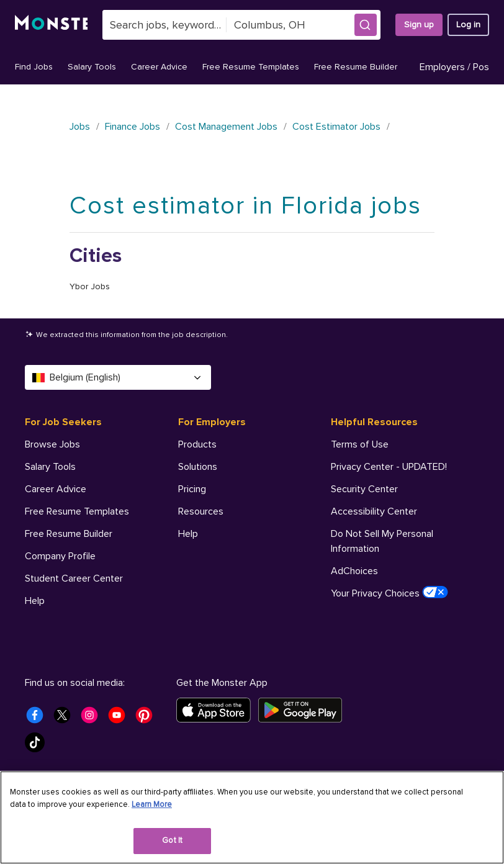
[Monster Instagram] (93, 719)
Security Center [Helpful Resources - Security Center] (364, 489)
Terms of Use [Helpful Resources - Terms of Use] (360, 444)
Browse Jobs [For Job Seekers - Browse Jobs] (52, 444)
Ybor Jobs (90, 286)
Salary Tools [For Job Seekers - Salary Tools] (50, 467)
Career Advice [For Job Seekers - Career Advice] (56, 489)
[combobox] (164, 25)
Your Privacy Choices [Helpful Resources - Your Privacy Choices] (389, 593)
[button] (366, 25)
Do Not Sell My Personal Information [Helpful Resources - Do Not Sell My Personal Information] (382, 541)
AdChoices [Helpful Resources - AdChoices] (354, 571)
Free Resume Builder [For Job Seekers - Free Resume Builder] (69, 534)
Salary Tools (92, 67)
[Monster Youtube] (120, 719)
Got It (172, 840)
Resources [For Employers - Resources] (201, 511)
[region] (252, 817)
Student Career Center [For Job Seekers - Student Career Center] (74, 578)
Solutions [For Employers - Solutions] (198, 467)
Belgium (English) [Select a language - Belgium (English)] (118, 377)
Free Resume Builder (356, 67)
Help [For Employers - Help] (188, 534)
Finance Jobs (133, 127)
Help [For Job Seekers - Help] (35, 601)
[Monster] (51, 25)
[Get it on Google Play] (304, 710)
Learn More (152, 804)
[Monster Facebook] (38, 719)
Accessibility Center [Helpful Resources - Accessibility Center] (374, 511)
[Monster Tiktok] (38, 746)
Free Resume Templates (251, 67)
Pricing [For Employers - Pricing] (192, 489)
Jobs (80, 127)
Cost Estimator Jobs (336, 127)
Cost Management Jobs (226, 127)
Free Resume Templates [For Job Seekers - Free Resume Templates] (77, 511)
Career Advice (159, 67)
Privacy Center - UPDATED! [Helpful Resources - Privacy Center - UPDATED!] (389, 467)
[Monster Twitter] (66, 719)
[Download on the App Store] (217, 710)
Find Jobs (34, 67)
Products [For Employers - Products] (197, 444)
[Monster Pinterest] (148, 719)
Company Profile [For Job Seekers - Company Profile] (60, 556)
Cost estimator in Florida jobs (245, 206)
